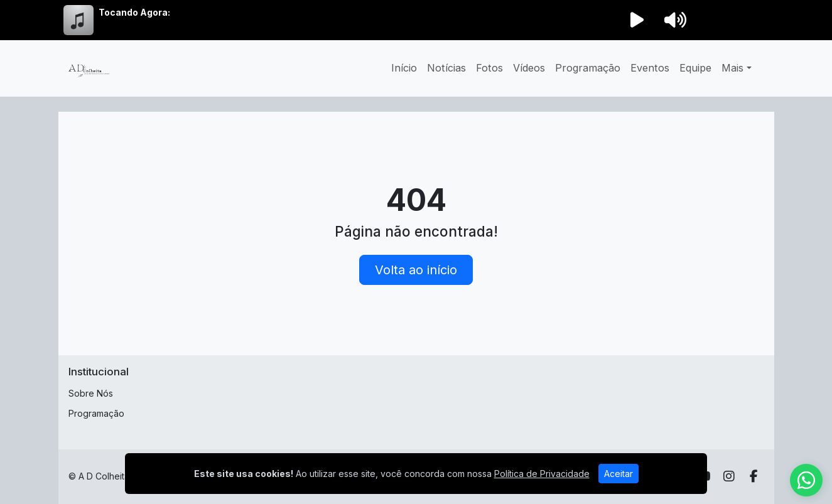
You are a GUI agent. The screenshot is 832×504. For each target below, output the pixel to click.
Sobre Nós (91, 393)
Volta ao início (416, 270)
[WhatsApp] (806, 480)
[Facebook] (754, 476)
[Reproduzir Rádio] (637, 20)
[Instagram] (729, 476)
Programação (588, 68)
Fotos (489, 68)
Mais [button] (732, 68)
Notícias (446, 68)
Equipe (695, 68)
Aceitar (619, 474)
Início (404, 68)
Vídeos (529, 68)
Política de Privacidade (542, 474)
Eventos (650, 68)
